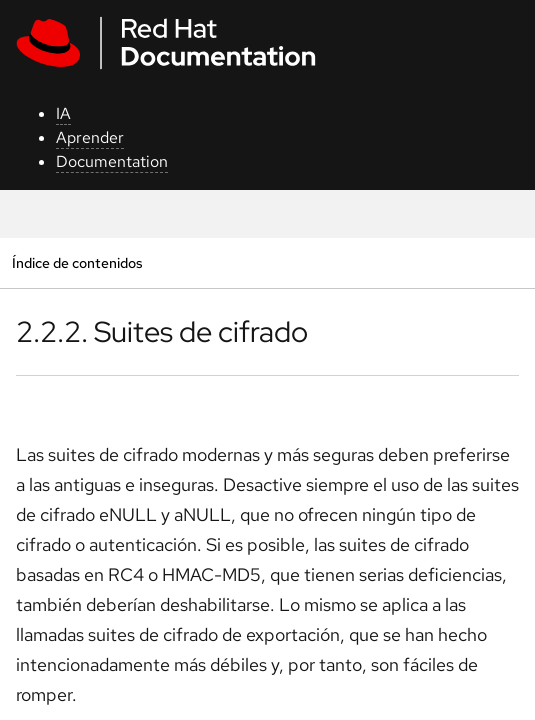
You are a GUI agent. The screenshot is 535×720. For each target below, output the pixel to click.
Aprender (90, 137)
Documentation (112, 161)
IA (63, 113)
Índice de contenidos (77, 262)
